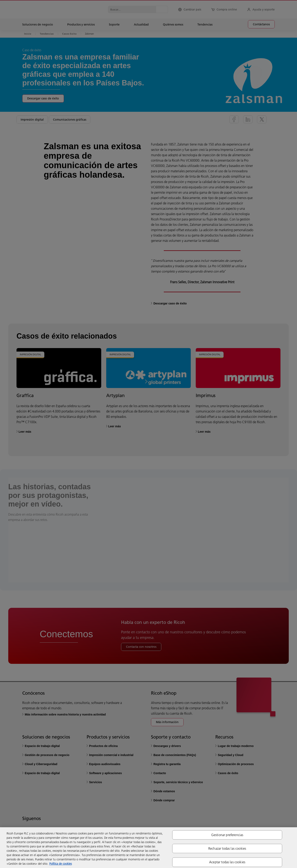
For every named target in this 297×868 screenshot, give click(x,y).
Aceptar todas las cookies (227, 862)
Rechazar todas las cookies (227, 848)
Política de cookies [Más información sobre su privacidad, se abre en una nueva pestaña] (61, 864)
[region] (148, 848)
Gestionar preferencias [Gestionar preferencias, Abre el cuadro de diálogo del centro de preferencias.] (227, 835)
